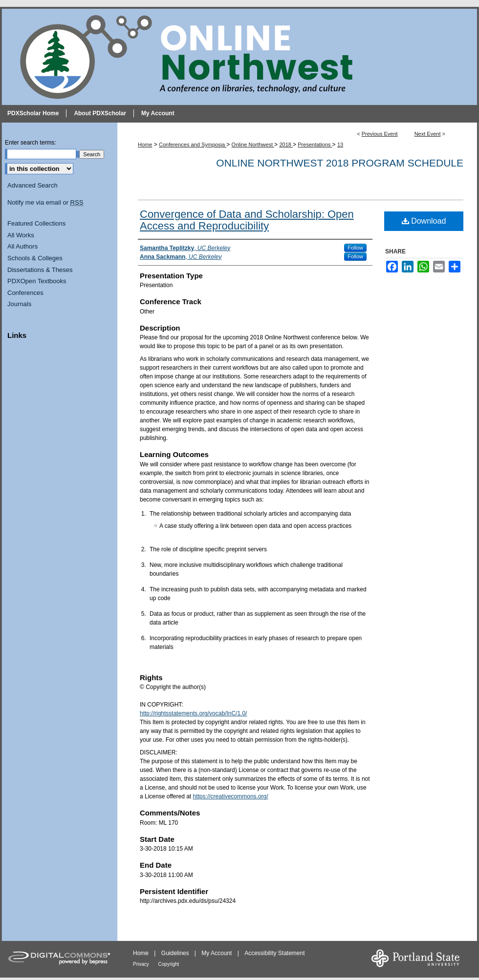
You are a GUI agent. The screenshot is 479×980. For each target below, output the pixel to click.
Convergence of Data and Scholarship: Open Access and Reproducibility (247, 220)
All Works (21, 235)
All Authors (22, 246)
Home (145, 145)
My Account (217, 953)
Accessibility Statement (274, 953)
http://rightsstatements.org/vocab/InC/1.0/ (193, 713)
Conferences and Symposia (193, 145)
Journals (19, 304)
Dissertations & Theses (40, 270)
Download (424, 221)
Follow (355, 248)
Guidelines (176, 953)
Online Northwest (253, 145)
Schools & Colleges (35, 258)
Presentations (315, 145)
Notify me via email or (45, 203)
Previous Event (380, 134)
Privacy (142, 964)
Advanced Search (33, 185)
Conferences (25, 293)
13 (340, 145)
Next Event (428, 134)
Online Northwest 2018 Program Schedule (340, 163)
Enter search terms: (31, 143)
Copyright (169, 964)
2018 (286, 145)
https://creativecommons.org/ (231, 796)
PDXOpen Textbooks (37, 281)
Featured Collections (36, 223)
